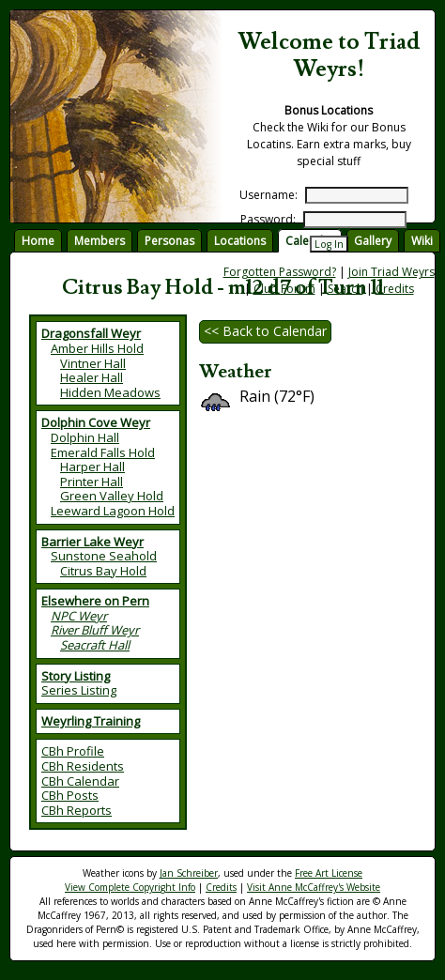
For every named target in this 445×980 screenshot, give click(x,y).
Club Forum (284, 289)
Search (345, 289)
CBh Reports (77, 810)
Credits (395, 289)
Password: (268, 219)
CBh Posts (70, 795)
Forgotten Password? (280, 272)
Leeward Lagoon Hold (113, 511)
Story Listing (76, 676)
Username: (269, 195)
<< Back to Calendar (265, 331)
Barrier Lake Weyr (92, 542)
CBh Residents (83, 766)
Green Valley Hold (112, 496)
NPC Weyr (79, 616)
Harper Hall (92, 467)
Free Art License (329, 873)
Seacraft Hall (95, 645)
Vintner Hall (93, 363)
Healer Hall (92, 377)
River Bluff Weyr (95, 630)
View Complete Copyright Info (130, 887)
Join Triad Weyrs (391, 272)
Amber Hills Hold (97, 348)
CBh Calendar (80, 781)
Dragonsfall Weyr (91, 333)
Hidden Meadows (110, 392)
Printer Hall (92, 482)
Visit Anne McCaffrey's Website (314, 887)
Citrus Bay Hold (103, 571)
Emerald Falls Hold (103, 452)
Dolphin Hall (85, 437)
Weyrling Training (91, 721)
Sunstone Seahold (104, 556)
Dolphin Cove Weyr (96, 422)
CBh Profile (73, 751)
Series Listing (79, 690)
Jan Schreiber (189, 873)
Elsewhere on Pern (95, 601)
